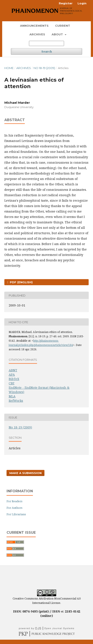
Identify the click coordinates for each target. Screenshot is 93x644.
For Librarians (16, 514)
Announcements (34, 26)
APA (12, 375)
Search (47, 51)
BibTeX (14, 379)
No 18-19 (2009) (44, 68)
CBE (12, 383)
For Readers (14, 501)
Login (82, 3)
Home (9, 68)
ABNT (13, 370)
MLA (12, 396)
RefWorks (16, 401)
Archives (37, 34)
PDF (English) (21, 282)
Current (63, 26)
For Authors (14, 508)
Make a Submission (25, 473)
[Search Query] (46, 43)
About (58, 34)
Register (66, 3)
